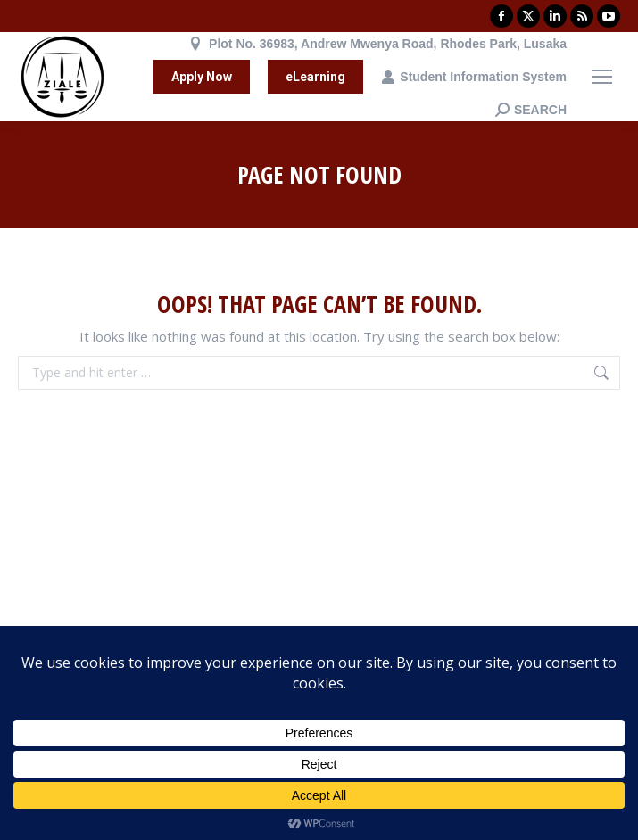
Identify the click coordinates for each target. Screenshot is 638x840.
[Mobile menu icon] (602, 77)
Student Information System (474, 77)
